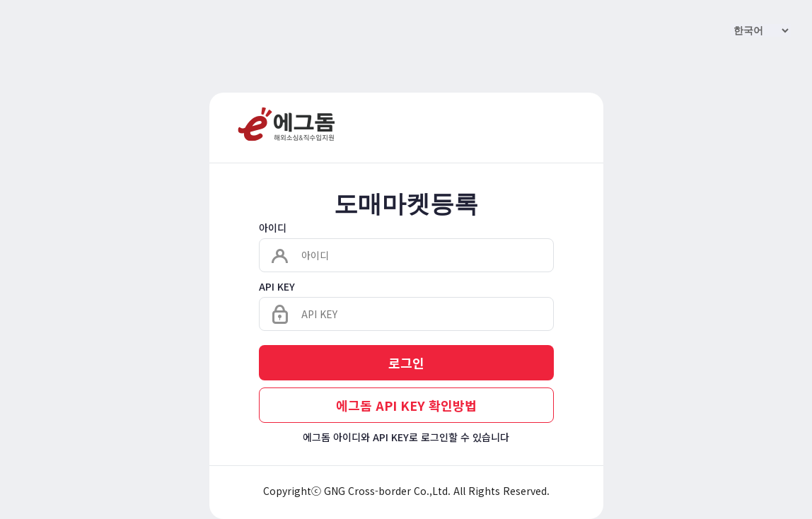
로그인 (406, 363)
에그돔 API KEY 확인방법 (406, 405)
